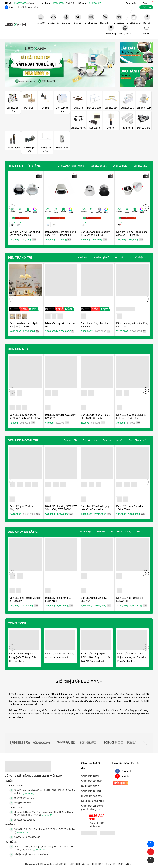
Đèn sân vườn (90, 440)
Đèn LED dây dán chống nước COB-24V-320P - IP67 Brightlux (25, 418)
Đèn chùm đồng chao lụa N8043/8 (95, 325)
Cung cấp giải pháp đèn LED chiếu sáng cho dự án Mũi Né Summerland (96, 657)
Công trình (18, 623)
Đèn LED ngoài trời (24, 440)
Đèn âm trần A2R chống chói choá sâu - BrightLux (132, 233)
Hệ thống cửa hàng (29, 7)
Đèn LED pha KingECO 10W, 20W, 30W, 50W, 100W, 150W (61, 509)
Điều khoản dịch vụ (91, 786)
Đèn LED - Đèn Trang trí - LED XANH (15, 25)
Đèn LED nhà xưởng (121, 532)
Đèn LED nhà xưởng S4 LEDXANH (130, 599)
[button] (110, 65)
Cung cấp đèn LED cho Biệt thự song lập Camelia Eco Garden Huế (132, 657)
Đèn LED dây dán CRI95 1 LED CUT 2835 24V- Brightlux (131, 418)
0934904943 (95, 3)
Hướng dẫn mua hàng (92, 796)
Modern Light (53, 864)
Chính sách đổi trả (90, 776)
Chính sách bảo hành (92, 781)
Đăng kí (147, 3)
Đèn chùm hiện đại (138, 257)
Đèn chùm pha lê (101, 257)
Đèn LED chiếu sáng (24, 166)
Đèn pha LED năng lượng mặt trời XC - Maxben (95, 508)
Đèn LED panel (120, 166)
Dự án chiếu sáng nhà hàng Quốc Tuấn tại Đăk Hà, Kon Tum (23, 657)
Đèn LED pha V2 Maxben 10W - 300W (130, 508)
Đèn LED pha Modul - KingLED (21, 508)
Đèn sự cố (142, 532)
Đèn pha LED (70, 440)
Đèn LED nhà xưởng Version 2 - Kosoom (25, 599)
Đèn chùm (82, 257)
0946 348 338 (97, 818)
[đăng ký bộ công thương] (89, 833)
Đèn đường (85, 532)
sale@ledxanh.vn (22, 803)
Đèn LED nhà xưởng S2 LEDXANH (94, 599)
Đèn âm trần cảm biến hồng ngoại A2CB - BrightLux (60, 233)
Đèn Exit (101, 532)
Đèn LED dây (18, 349)
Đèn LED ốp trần (99, 166)
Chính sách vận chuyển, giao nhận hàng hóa (93, 807)
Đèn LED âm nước (138, 440)
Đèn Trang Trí (20, 257)
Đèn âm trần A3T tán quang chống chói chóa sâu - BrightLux (25, 235)
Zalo (11, 7)
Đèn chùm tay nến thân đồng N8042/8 (132, 325)
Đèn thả (119, 257)
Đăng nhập (131, 3)
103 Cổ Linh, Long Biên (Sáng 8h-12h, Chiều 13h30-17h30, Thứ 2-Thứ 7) (45, 792)
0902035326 (25, 3)
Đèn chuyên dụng (23, 532)
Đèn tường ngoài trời (113, 440)
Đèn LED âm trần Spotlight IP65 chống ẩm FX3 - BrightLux (95, 235)
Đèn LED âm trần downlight (71, 166)
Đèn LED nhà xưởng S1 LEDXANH (58, 599)
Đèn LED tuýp (140, 166)
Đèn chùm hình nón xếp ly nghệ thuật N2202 (24, 325)
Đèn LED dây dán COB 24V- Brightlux (61, 416)
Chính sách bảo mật (91, 791)
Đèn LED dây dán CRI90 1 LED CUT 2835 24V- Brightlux (95, 418)
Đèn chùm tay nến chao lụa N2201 (60, 325)
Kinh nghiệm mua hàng (92, 801)
